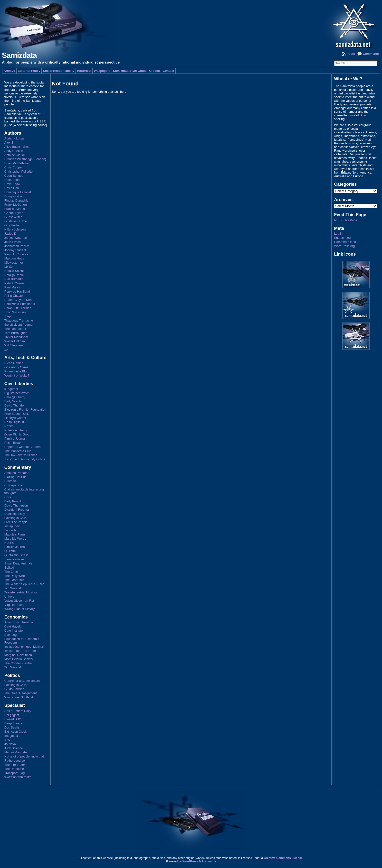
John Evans (13, 242)
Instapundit (12, 526)
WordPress (190, 861)
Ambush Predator (17, 473)
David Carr (12, 188)
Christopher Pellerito (19, 171)
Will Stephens (14, 345)
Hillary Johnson (15, 229)
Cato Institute (14, 631)
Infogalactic (12, 736)
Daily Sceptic (13, 401)
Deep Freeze (13, 723)
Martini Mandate (16, 752)
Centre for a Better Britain (22, 681)
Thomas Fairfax (15, 329)
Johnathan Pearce (17, 246)
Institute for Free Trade (20, 651)
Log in (338, 234)
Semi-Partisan (14, 559)
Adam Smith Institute (19, 622)
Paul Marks (12, 287)
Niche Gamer (14, 363)
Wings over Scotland (19, 697)
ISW (7, 740)
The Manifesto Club (18, 451)
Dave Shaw (12, 184)
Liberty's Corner (15, 418)
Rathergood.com (16, 761)
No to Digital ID (15, 422)
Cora (8, 497)
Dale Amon (12, 180)
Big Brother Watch (17, 393)
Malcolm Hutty (14, 258)
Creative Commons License (283, 858)
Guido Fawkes (14, 689)
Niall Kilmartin (14, 279)
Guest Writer (13, 217)
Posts (351, 54)
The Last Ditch (14, 580)
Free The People (16, 522)
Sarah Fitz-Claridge (18, 308)
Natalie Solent (14, 271)
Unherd (10, 596)
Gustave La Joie (16, 221)
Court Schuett (14, 176)
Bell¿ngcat (12, 715)
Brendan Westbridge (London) (25, 159)
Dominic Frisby (15, 514)
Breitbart (10, 481)
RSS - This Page (346, 220)
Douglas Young (15, 196)
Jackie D (10, 234)
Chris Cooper (14, 167)
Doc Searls (12, 727)
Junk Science (14, 748)
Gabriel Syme (14, 213)
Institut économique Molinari (24, 647)
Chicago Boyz (14, 485)
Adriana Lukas (14, 138)
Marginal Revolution (18, 655)
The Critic (11, 572)
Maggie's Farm (15, 534)
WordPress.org (344, 246)
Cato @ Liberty (15, 397)
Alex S (9, 143)
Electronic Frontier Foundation (25, 410)
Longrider (11, 530)
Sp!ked (9, 568)
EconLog (11, 635)
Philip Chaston (14, 296)
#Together (11, 389)
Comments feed (345, 242)
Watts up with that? (18, 777)
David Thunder (15, 405)
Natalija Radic (14, 275)
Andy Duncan (14, 151)
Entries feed (342, 238)
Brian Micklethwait (17, 163)
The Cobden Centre (18, 663)
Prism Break (13, 443)
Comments (371, 54)
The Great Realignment (21, 693)
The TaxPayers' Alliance (21, 455)
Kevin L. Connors (16, 254)
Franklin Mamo (15, 209)
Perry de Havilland (17, 291)
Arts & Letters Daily (18, 711)
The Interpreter (15, 765)
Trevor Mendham (16, 337)
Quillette (10, 551)
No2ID (9, 426)
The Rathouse (14, 769)
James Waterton (16, 238)
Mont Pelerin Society (19, 659)
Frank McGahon (16, 205)
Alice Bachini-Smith (18, 147)
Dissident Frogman (17, 510)
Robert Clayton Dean (19, 300)
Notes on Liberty (16, 430)
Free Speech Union (18, 414)
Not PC (9, 543)
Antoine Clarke (15, 155)
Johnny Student (15, 250)
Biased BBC (13, 719)
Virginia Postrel (15, 605)
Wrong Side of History (19, 609)
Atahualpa (209, 861)
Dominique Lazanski (18, 192)
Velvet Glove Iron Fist (19, 601)
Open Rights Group (18, 434)
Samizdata (19, 55)
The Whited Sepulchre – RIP (24, 584)
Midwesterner (14, 263)
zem (7, 349)
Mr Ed (9, 267)
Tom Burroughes (16, 333)
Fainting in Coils (15, 518)
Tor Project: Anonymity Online (25, 459)
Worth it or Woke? (17, 375)
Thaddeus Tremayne (19, 320)
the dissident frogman (19, 325)
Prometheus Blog (16, 371)
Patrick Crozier (15, 283)
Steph (8, 316)
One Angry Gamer (17, 367)
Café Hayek (13, 626)
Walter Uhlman (15, 341)
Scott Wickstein (15, 312)
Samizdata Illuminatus (20, 304)
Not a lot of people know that (24, 756)
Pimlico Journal (15, 439)
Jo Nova (10, 744)
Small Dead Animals (18, 563)
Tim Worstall (13, 588)
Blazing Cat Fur (15, 477)
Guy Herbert (13, 225)
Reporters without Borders (23, 447)
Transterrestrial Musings (21, 592)
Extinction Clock (15, 732)
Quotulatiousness (16, 555)
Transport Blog (14, 773)
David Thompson (16, 505)
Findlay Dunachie (16, 200)
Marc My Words (15, 539)
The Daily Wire (15, 576)
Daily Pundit (13, 501)
